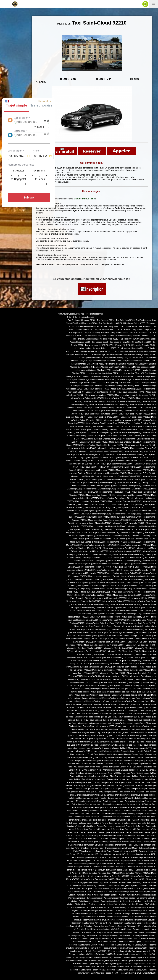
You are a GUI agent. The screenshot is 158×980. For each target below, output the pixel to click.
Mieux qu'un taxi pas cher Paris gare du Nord (125, 742)
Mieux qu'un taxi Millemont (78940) (96, 567)
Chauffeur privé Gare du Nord (129, 751)
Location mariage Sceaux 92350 (82, 383)
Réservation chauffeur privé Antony (97, 920)
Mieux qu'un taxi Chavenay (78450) (140, 445)
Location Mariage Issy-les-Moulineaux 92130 (128, 358)
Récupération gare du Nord (118, 779)
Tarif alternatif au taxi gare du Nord (83, 798)
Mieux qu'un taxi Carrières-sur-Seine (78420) (114, 436)
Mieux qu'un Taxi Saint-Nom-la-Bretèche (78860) (120, 639)
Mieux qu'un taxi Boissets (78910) (135, 417)
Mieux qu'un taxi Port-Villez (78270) (126, 604)
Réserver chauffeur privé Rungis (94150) (137, 973)
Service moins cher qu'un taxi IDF (141, 854)
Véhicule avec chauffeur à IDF (110, 861)
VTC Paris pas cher (141, 829)
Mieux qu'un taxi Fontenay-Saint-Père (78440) (92, 486)
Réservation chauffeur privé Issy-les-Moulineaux (91, 939)
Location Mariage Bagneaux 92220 (140, 367)
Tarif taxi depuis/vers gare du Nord (86, 804)
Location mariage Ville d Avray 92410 (124, 386)
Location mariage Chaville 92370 (92, 386)
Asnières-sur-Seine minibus (101, 904)
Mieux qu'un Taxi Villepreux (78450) (96, 679)
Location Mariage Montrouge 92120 (109, 367)
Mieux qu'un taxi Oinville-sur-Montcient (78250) (112, 589)
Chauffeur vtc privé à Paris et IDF (141, 867)
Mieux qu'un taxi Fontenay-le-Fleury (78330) (137, 483)
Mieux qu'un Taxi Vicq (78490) (113, 673)
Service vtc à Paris (139, 811)
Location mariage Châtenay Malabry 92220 (91, 370)
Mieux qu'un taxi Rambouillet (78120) (93, 611)
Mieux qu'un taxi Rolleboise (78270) (105, 617)
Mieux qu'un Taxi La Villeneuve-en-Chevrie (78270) (106, 676)
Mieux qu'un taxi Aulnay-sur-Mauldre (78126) (109, 404)
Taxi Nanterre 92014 (106, 320)
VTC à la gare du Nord (92, 770)
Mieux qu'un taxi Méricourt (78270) (98, 558)
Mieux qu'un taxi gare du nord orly (135, 729)
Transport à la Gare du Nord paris (129, 761)
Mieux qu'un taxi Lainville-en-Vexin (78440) (108, 526)
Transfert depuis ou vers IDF (143, 857)
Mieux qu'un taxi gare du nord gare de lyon (93, 717)
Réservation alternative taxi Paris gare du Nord (123, 804)
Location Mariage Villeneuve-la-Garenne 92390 (95, 380)
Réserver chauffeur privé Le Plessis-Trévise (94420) (88, 960)
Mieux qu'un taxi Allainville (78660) (101, 392)
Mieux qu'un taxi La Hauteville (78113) (115, 511)
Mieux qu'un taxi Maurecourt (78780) (125, 551)
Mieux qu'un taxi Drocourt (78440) (95, 467)
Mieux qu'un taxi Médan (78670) (98, 554)
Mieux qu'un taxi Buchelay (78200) (97, 433)
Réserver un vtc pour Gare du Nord (98, 761)
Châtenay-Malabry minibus (122, 907)
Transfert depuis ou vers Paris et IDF (82, 870)
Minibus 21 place (136, 904)
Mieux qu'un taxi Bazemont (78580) (99, 408)
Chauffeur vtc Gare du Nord (117, 764)
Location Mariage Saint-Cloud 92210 (103, 373)
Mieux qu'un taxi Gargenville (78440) (107, 508)
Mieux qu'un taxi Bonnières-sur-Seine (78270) (105, 423)
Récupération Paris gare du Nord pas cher (101, 795)
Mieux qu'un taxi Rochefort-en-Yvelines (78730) (121, 614)
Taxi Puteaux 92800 (107, 330)
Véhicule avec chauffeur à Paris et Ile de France (99, 823)
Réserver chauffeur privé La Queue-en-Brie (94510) (125, 948)
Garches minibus (143, 895)
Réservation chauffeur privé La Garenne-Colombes (94, 942)
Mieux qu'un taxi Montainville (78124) (88, 573)
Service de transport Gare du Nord (116, 767)
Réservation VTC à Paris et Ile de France (138, 817)
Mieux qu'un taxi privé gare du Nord (102, 701)
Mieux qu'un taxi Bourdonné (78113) (115, 426)
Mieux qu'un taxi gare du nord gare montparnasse (105, 720)
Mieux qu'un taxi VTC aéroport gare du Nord (115, 726)
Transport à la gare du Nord (144, 779)
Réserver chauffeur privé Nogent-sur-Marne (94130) (96, 964)
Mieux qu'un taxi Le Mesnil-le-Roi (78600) (132, 558)
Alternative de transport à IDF (112, 854)
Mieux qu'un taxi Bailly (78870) (97, 401)
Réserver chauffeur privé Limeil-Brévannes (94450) (91, 954)
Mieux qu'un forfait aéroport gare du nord (138, 739)
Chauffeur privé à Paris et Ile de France (138, 823)
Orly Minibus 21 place (87, 907)
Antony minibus (121, 904)
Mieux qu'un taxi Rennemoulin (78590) (128, 611)
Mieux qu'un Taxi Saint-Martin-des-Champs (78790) (122, 636)
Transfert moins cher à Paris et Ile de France (87, 820)
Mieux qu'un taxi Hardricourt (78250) (140, 508)
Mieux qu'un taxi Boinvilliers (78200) (134, 414)
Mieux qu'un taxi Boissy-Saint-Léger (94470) (110, 876)
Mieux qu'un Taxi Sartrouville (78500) (110, 642)
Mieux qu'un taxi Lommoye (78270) (104, 533)
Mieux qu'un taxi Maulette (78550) (93, 551)
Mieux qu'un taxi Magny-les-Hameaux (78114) (99, 539)
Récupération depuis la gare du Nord (83, 782)
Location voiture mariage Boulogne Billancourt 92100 (94, 348)
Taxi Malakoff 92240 (124, 333)
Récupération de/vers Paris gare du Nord (84, 792)
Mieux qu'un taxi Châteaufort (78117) (125, 442)
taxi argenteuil (112, 364)
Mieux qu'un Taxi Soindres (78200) (141, 645)
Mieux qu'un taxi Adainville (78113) (126, 389)
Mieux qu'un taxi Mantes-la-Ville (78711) (124, 542)
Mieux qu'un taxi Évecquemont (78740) (133, 470)
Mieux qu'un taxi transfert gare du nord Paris (122, 698)
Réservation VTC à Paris (77, 811)
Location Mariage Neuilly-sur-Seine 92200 (109, 355)
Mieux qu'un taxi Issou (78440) (97, 517)
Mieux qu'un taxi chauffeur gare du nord (128, 711)
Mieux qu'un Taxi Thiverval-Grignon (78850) (115, 657)
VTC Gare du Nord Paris (124, 773)
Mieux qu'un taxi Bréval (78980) (95, 429)
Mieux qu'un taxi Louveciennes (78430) (113, 536)
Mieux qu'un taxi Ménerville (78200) (129, 554)
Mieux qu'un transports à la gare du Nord (109, 748)
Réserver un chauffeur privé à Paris (116, 839)
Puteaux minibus (111, 898)
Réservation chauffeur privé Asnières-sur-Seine (91, 923)
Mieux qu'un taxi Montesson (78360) (104, 576)
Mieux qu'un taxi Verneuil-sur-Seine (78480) (93, 667)
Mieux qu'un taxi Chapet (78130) (94, 442)
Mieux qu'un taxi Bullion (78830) (127, 433)
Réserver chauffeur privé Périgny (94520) (88, 970)
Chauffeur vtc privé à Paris (92, 848)
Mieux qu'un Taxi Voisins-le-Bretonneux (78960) (94, 686)
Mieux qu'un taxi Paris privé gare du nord (92, 695)
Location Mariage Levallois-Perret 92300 (90, 358)
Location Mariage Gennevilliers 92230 (88, 364)
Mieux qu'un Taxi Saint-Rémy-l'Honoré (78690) (104, 645)
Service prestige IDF (90, 854)
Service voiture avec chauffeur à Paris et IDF (136, 864)
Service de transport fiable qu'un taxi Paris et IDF (95, 864)
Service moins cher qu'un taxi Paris (117, 845)
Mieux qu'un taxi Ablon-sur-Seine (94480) (101, 873)
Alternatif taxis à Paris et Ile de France (83, 839)
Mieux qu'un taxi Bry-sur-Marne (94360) (98, 879)
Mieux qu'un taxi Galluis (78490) (127, 486)
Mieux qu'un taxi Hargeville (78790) (82, 511)
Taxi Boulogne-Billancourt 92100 (82, 320)
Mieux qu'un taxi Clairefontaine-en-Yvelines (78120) (101, 451)
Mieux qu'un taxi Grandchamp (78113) (117, 498)
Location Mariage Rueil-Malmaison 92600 (130, 351)
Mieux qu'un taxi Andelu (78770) (131, 392)
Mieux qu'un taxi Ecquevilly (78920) (126, 467)
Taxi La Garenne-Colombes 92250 (116, 336)
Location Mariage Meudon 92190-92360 (109, 361)
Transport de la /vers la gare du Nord (116, 782)
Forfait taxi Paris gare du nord (98, 807)
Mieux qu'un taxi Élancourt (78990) (100, 470)
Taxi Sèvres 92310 (110, 339)
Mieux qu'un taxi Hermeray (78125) (96, 514)
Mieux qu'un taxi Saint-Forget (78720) (139, 623)
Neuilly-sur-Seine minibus (130, 901)
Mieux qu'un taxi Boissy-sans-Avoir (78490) (122, 420)
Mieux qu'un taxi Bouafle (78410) (84, 426)
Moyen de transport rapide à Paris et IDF (117, 870)
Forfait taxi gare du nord (113, 801)
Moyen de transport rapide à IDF (81, 861)
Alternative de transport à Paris (87, 845)
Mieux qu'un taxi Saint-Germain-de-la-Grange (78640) (97, 626)
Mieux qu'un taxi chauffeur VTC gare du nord (122, 704)
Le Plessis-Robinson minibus (128, 911)
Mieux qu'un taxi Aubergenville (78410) (87, 398)
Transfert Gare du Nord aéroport (121, 757)
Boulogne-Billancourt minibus (135, 914)
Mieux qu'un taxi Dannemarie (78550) (117, 464)
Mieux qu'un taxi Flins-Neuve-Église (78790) (122, 476)
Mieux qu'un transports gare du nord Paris (120, 732)
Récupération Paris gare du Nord (115, 789)
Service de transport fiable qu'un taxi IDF (89, 857)
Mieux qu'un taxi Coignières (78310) (140, 451)
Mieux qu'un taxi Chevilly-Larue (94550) (115, 886)
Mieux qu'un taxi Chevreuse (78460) (113, 448)
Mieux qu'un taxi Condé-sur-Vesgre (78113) (85, 454)
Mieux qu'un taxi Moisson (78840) (108, 570)
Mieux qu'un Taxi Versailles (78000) (108, 670)
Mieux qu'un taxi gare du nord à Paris (129, 723)
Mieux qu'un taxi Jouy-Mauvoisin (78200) (93, 523)
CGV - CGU (72, 317)
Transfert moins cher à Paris (101, 811)
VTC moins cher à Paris (108, 817)
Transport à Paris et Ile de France (122, 820)
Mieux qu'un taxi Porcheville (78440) (93, 604)
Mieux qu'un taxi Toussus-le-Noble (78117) (96, 661)
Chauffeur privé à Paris (101, 814)
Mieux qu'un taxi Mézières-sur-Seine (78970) (113, 564)
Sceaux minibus (114, 917)
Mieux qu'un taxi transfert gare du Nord (133, 686)
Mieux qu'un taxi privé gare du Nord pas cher (110, 692)
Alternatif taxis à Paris (146, 836)
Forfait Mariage (124, 348)
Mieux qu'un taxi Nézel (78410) (131, 586)
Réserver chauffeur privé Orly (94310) (90, 967)
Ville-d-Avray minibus (118, 892)
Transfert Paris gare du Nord (87, 789)
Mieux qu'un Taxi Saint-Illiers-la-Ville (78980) (131, 629)
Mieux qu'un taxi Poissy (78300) (116, 601)
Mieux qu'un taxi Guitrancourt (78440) (100, 504)
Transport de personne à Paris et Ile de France (124, 826)
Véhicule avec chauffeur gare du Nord (92, 776)
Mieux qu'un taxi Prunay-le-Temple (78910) (115, 608)
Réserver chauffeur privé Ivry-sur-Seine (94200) (127, 945)
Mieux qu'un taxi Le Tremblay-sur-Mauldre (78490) (105, 664)
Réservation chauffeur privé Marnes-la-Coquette (135, 920)
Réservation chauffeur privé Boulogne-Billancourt (115, 926)
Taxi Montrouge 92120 (146, 330)
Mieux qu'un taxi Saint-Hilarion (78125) (93, 629)
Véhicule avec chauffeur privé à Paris (95, 851)
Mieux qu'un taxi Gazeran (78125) (101, 495)
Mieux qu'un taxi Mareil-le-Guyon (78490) (98, 545)
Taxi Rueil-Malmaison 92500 (85, 323)
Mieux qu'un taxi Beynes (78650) (109, 411)
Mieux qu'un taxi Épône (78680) (142, 473)
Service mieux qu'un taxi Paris (94, 842)
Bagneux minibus (79, 911)
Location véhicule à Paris (123, 814)
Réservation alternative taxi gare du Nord (138, 795)
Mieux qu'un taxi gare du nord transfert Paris (131, 695)
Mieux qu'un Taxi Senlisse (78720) (118, 648)
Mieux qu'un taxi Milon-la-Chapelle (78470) (131, 567)
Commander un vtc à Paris (85, 817)
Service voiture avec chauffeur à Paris (125, 842)
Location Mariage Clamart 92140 (141, 361)
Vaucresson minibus (109, 895)
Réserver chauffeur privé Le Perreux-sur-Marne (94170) (131, 951)
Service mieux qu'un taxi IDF (125, 851)
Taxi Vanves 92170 (92, 336)
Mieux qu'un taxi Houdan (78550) (127, 514)
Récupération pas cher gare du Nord (119, 786)
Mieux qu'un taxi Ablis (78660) (97, 389)
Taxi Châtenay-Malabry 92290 (101, 333)
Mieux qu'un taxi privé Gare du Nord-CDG (101, 739)
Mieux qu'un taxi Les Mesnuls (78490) (125, 561)
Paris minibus (103, 907)
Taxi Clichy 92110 (112, 326)
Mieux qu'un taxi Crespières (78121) (140, 458)
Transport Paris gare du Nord (143, 789)
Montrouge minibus (81, 914)
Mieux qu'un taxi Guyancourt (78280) (134, 504)
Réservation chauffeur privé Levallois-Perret (137, 942)
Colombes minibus (127, 898)
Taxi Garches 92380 (143, 342)
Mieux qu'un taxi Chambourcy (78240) (105, 439)
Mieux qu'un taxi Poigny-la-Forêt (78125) (83, 601)
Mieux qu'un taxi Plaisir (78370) (141, 598)
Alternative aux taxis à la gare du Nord (119, 770)
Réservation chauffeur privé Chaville (97, 932)
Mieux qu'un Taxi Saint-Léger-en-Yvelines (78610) (119, 633)
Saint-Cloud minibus (137, 892)
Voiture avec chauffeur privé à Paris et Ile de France (109, 832)
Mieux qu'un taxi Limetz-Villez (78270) (121, 529)
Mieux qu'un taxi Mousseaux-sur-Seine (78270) (129, 579)
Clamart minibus (148, 911)
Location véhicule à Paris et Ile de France (85, 826)
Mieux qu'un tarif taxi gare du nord (104, 729)
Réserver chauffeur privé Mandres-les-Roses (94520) (89, 957)
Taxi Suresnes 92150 (126, 330)
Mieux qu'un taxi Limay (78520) (90, 529)
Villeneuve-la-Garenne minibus (135, 917)
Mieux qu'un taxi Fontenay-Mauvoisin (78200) (96, 483)
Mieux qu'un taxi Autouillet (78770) (126, 401)
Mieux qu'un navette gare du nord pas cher (118, 745)
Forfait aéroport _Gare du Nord (92, 757)
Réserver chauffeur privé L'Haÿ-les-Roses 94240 (134, 957)
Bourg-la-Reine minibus (145, 907)
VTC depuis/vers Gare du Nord (87, 767)
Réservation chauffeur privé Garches (103, 935)
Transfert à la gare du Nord (94, 779)
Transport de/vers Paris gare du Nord (119, 792)
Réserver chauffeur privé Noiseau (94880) (137, 964)
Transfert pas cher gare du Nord (88, 786)
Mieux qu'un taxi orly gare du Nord (105, 736)
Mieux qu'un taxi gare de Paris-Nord (126, 689)
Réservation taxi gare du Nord (88, 801)
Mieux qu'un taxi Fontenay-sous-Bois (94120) (130, 889)
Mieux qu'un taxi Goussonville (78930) (125, 501)
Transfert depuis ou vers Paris (118, 848)
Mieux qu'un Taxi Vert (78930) (137, 670)
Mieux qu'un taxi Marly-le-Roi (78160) (119, 548)
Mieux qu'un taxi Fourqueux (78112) (115, 492)
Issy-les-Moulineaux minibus (93, 917)
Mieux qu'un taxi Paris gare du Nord (134, 701)
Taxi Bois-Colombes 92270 (144, 336)
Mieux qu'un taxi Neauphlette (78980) (100, 586)
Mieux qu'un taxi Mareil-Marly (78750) (134, 545)
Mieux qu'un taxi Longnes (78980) (135, 533)
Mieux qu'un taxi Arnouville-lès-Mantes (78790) (135, 395)
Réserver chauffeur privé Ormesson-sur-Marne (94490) (132, 967)
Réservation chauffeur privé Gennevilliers (138, 935)
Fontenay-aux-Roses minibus (101, 911)
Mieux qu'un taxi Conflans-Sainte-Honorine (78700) (128, 454)
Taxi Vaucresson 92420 (95, 345)
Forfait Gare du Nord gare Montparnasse (105, 754)
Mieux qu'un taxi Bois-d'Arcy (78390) (103, 417)
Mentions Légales (86, 317)
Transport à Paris (122, 811)
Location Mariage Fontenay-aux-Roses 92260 (114, 376)
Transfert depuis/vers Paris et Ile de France (117, 836)
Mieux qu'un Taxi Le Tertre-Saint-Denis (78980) (120, 654)
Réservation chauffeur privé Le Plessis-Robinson (135, 939)
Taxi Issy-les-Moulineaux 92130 (89, 326)
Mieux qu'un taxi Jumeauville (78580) (128, 523)
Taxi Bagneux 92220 (78, 333)
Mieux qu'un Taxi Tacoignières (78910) (124, 651)
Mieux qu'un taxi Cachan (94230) (130, 879)
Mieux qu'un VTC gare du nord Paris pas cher (95, 751)
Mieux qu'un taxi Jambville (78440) (126, 517)
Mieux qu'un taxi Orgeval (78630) (126, 592)
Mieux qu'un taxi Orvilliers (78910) (97, 595)
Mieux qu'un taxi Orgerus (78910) (95, 592)
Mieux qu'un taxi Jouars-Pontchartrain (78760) (108, 520)
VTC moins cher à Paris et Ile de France (114, 829)
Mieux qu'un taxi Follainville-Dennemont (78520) (113, 479)
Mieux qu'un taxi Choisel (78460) (82, 448)
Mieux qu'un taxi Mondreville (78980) (140, 570)
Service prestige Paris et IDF (79, 867)
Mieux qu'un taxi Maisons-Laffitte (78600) (138, 539)
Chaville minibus (100, 892)
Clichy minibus (81, 904)
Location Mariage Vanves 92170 (134, 373)
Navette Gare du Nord (134, 754)
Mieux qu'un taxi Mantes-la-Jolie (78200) (87, 542)
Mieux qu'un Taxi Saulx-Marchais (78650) (84, 648)
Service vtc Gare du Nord (93, 764)
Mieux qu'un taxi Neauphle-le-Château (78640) (111, 583)
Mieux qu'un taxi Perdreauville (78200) (109, 598)
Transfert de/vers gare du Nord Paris (115, 798)
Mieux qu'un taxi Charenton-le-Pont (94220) (122, 882)
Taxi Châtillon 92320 (143, 333)
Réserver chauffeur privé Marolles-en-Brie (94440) (134, 960)
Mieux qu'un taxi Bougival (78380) (141, 423)
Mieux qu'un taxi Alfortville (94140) (135, 873)
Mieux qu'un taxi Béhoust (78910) (130, 408)
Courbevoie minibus (109, 901)
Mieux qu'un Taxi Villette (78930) (127, 679)
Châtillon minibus (98, 914)
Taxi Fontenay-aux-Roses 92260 (87, 339)
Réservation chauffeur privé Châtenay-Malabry (111, 929)
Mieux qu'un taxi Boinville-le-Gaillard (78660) (98, 414)
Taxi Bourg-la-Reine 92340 (121, 342)
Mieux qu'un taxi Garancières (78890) (134, 489)
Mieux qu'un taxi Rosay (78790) (136, 617)
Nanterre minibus (126, 895)
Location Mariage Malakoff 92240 (126, 370)
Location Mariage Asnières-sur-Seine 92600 (91, 351)
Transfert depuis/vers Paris (85, 836)
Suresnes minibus (94, 898)
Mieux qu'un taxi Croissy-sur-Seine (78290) (85, 461)
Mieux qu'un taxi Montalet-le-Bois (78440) (123, 573)
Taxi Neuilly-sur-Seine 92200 (133, 323)
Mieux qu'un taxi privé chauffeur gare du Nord (117, 707)
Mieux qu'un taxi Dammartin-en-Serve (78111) (125, 461)
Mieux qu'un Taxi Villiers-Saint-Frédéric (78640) (113, 682)
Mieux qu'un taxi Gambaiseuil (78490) (100, 489)
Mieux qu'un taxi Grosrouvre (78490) (91, 501)
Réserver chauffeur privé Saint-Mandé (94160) (127, 970)
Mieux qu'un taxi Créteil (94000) (96, 889)
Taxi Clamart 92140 (129, 326)
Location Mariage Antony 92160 (142, 355)
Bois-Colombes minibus (89, 901)
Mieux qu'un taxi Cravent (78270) (109, 458)
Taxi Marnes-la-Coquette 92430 (142, 345)
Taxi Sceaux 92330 (100, 342)
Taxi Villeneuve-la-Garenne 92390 (134, 339)
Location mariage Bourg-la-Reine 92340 (115, 383)
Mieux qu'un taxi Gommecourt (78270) (133, 495)
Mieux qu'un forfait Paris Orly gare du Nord (85, 742)
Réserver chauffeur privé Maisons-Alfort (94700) (135, 954)
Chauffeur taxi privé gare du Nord (124, 776)
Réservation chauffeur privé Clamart (129, 932)
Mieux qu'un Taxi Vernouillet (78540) (129, 667)
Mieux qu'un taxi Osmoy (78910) (127, 595)
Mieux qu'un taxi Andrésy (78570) (99, 395)
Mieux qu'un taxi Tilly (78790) (128, 661)
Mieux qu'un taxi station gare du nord (129, 717)
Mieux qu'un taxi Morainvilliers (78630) (91, 579)
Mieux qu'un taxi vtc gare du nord (95, 711)
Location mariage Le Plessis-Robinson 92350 (136, 380)
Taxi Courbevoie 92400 (109, 323)
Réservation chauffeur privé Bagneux (129, 923)
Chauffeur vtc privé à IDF (119, 857)
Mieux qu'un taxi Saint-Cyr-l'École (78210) (103, 623)
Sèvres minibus (92, 895)
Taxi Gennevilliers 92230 (86, 330)
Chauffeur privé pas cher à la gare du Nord (94, 773)
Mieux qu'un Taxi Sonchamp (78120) (90, 651)
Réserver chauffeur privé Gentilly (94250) (87, 945)
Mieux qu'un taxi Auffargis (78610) (120, 398)
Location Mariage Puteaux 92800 (133, 364)
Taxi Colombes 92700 (125, 320)
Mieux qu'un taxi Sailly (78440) (113, 620)
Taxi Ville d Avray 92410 (117, 345)
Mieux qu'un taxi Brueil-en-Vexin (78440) (127, 429)
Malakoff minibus (114, 914)
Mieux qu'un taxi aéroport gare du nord (94, 723)
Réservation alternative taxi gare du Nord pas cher (134, 807)
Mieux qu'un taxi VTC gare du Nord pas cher (114, 714)
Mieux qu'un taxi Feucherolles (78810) (110, 473)
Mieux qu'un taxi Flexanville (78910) (86, 476)
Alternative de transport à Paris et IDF (109, 867)
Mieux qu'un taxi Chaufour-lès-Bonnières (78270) (102, 445)
